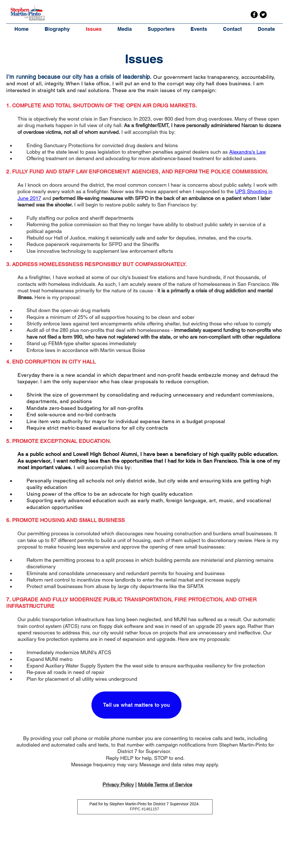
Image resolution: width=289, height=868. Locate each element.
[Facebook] (254, 15)
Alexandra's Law (248, 152)
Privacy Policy (118, 785)
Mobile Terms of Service (165, 785)
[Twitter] (263, 15)
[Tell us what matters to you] (136, 705)
